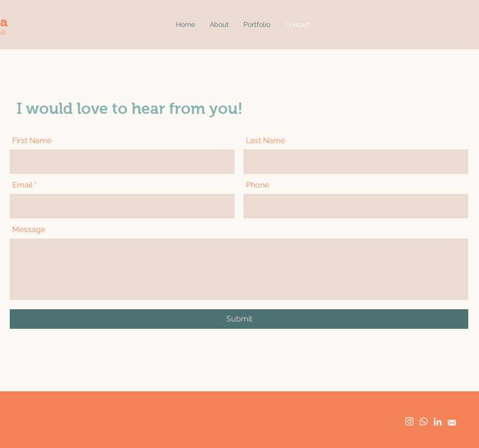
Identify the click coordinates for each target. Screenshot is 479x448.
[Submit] (239, 319)
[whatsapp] (424, 421)
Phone (257, 185)
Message (29, 230)
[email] (452, 421)
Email (22, 185)
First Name (32, 141)
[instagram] (409, 421)
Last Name (265, 141)
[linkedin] (438, 421)
